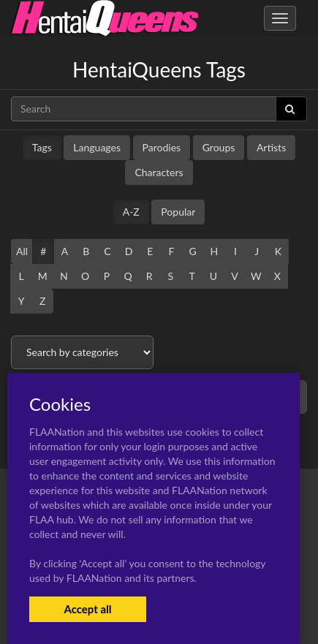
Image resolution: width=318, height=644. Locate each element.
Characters (159, 172)
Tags (42, 147)
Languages (97, 147)
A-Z (131, 212)
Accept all (87, 609)
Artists (271, 147)
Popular (178, 212)
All (22, 251)
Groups (219, 147)
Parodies (162, 147)
